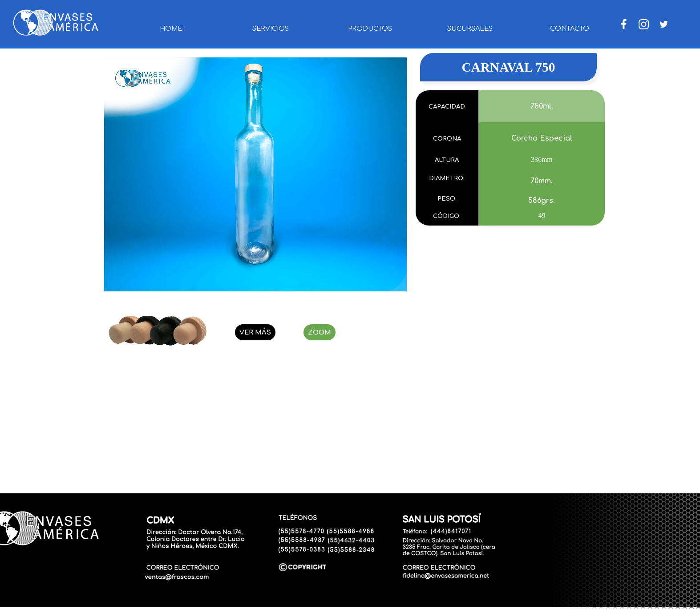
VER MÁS (255, 332)
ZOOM (320, 332)
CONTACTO (570, 28)
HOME (171, 28)
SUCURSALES (470, 28)
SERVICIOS (271, 28)
